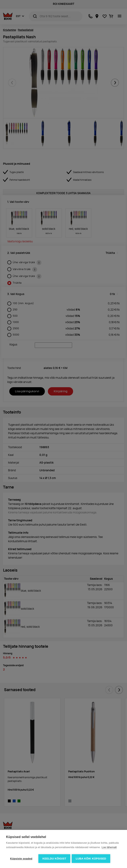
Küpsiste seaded (21, 859)
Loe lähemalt (109, 848)
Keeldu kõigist (54, 859)
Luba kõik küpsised (92, 859)
